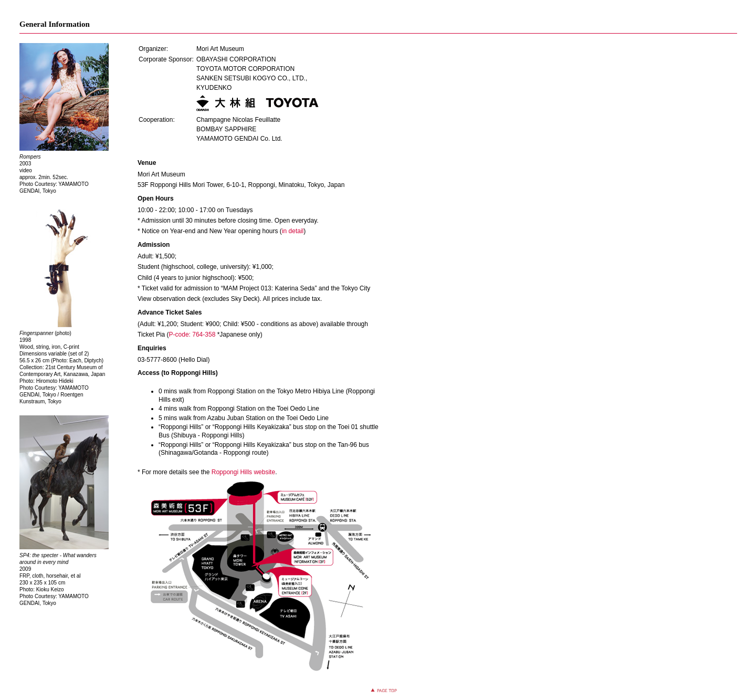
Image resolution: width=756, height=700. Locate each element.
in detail (293, 231)
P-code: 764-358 (192, 335)
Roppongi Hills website (243, 472)
